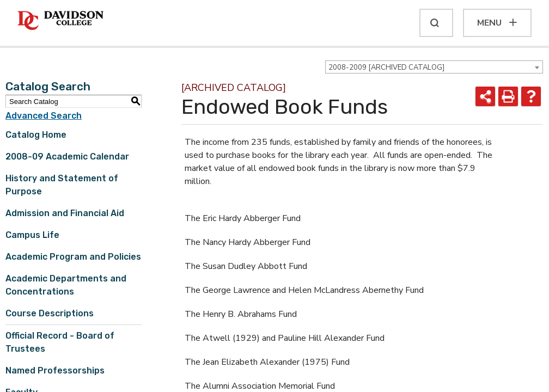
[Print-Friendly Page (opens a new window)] (508, 96)
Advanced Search (44, 116)
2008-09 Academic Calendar (67, 157)
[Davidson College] (60, 21)
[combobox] (434, 67)
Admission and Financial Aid (65, 213)
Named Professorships (55, 370)
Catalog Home (36, 135)
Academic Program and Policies (73, 257)
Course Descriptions (50, 313)
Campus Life (32, 235)
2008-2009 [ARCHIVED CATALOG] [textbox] (386, 68)
